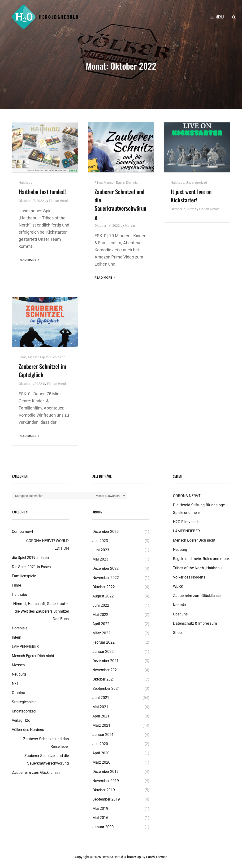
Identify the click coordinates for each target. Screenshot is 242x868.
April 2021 (101, 716)
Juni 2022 (101, 605)
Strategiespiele (24, 702)
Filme (98, 183)
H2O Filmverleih (186, 522)
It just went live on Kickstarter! (191, 196)
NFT (15, 683)
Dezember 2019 (106, 772)
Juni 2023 (101, 550)
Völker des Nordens (28, 730)
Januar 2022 (103, 652)
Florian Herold (59, 201)
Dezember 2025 (106, 532)
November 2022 (106, 578)
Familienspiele (24, 576)
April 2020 (101, 753)
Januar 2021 (103, 735)
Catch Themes (157, 857)
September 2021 (106, 688)
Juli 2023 (100, 541)
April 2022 (101, 624)
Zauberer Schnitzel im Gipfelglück (42, 370)
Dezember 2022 (106, 568)
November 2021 (106, 670)
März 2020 (101, 762)
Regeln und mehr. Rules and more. (201, 559)
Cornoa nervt (22, 532)
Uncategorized (196, 183)
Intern (17, 637)
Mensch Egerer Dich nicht (122, 183)
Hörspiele (20, 628)
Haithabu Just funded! (42, 191)
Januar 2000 (103, 827)
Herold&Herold (59, 17)
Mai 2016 (100, 818)
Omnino (18, 693)
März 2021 (101, 725)
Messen (18, 665)
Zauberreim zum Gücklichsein (37, 772)
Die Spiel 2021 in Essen (31, 567)
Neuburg (19, 674)
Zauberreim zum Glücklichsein (198, 596)
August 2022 (103, 596)
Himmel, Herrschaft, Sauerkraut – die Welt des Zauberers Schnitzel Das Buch (41, 611)
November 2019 (106, 781)
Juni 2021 (101, 698)
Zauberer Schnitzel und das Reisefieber (46, 743)
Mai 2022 (100, 615)
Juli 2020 (100, 744)
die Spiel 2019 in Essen (31, 558)
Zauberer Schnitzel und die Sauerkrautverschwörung (120, 204)
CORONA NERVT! (187, 496)
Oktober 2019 (104, 790)
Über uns (180, 614)
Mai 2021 (100, 707)
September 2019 (106, 799)
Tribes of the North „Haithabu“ (198, 568)
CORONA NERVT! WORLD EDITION (48, 545)
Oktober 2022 (104, 587)
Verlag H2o (21, 720)
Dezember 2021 (106, 661)
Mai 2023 (100, 559)
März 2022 (101, 633)
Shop (177, 633)
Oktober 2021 (104, 679)
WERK (178, 586)
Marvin (130, 226)
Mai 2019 (100, 808)
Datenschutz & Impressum (195, 623)
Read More (29, 260)
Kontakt (179, 605)
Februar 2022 (104, 642)
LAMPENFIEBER (25, 647)
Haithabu (26, 183)
